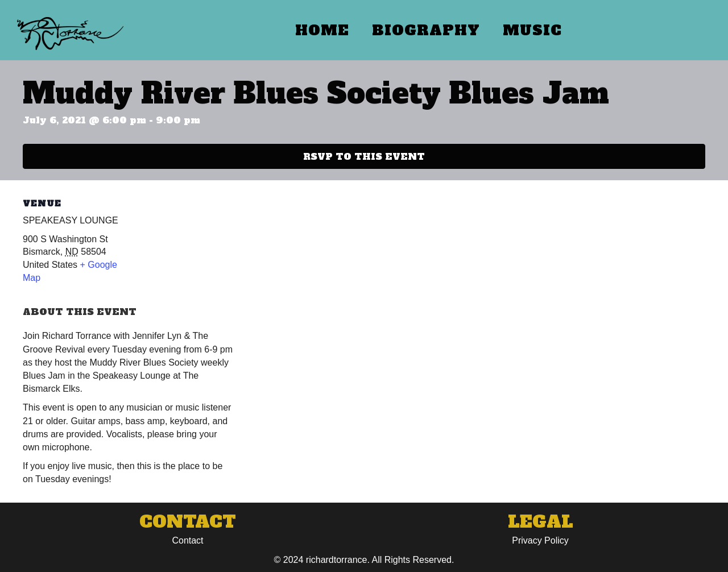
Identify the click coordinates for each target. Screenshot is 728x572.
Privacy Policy (540, 540)
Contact (187, 540)
